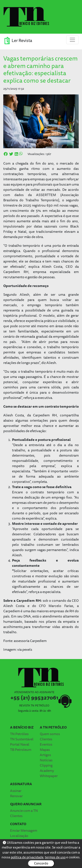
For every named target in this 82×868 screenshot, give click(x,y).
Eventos (46, 744)
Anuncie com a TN (24, 811)
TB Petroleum (21, 750)
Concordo (41, 863)
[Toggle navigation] (72, 40)
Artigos (45, 755)
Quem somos (50, 734)
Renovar (16, 796)
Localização (19, 836)
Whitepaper (49, 776)
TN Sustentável (22, 739)
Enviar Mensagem (24, 830)
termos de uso (55, 857)
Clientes (46, 739)
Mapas (45, 750)
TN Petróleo (19, 734)
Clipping (46, 765)
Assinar (16, 791)
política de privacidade (27, 857)
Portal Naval (20, 744)
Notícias (46, 760)
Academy (47, 771)
